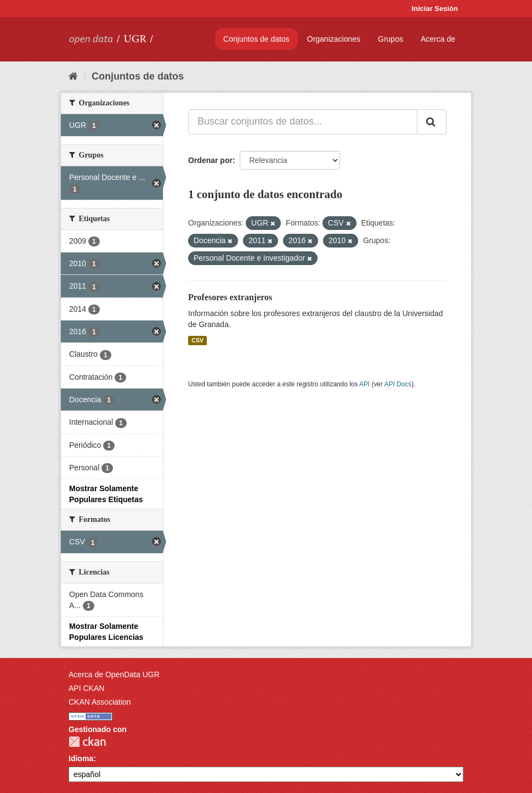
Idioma (81, 758)
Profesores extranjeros (230, 297)
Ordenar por (210, 160)
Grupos (390, 39)
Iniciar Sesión (435, 9)
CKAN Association (100, 702)
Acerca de (438, 39)
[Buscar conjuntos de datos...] (303, 122)
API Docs (398, 384)
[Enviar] (432, 122)
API (364, 384)
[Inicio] (73, 76)
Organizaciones (334, 39)
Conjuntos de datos (256, 39)
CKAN (87, 742)
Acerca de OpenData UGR (114, 674)
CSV (197, 340)
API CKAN (86, 688)
